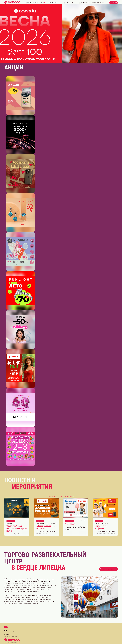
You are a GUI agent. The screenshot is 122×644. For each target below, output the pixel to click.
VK (6, 627)
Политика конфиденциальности (12, 643)
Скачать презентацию (108, 569)
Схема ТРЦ (68, 3)
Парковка (54, 3)
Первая (51, 496)
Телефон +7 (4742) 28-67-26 (11, 636)
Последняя (70, 496)
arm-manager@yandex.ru (10, 632)
